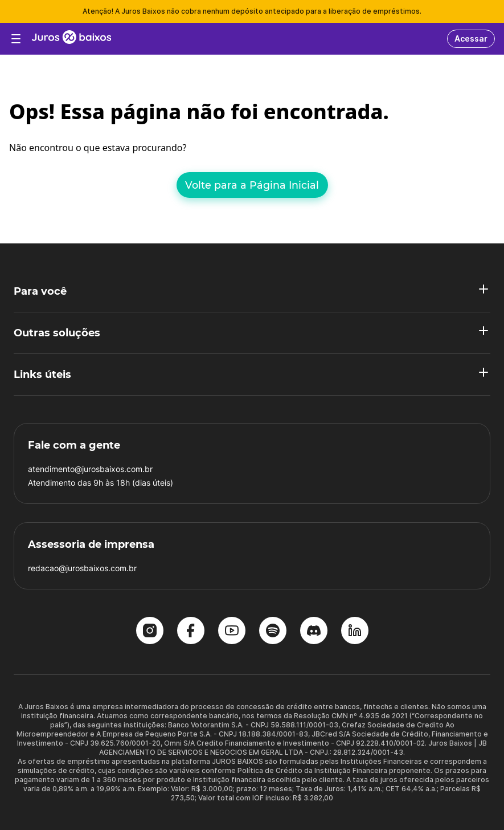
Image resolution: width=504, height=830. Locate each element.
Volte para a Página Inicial (252, 185)
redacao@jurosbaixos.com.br (82, 568)
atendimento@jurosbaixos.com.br (90, 469)
